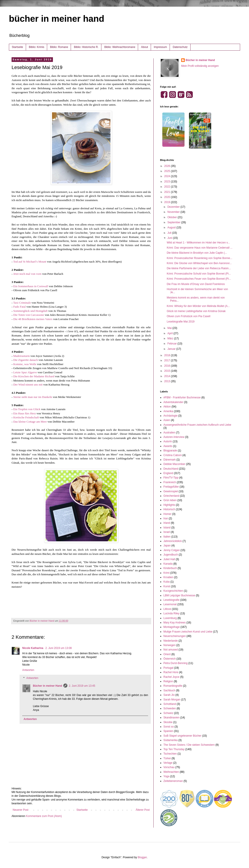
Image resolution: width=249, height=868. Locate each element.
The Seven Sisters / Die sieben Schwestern (189, 745)
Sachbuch (169, 690)
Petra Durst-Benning (176, 663)
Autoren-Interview (174, 437)
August (172, 227)
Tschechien (170, 754)
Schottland (170, 704)
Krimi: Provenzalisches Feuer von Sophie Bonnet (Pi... (199, 279)
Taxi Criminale (22, 303)
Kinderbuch (170, 568)
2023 (168, 182)
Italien (167, 537)
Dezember (174, 207)
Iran (166, 518)
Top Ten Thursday (174, 749)
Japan (167, 546)
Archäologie (170, 416)
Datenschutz (180, 47)
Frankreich (170, 482)
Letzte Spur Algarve (25, 372)
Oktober (173, 217)
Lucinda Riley (171, 613)
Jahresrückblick (173, 541)
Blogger (142, 857)
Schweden (170, 708)
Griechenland (171, 496)
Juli (170, 233)
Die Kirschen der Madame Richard (34, 376)
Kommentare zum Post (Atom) (44, 816)
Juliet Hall (169, 559)
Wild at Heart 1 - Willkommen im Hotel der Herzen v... (198, 243)
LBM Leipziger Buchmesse (179, 595)
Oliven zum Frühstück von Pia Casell (189, 316)
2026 (168, 166)
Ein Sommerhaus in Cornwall (31, 286)
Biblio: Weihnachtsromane (120, 47)
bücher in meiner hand (57, 19)
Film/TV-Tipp (171, 478)
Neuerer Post (21, 810)
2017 (168, 360)
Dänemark (170, 460)
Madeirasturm (22, 356)
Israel (167, 532)
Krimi (166, 573)
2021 (168, 192)
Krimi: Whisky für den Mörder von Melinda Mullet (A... (198, 306)
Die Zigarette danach (26, 360)
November (174, 212)
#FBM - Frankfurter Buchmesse (182, 397)
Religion (168, 681)
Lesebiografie (171, 600)
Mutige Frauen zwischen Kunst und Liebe (188, 632)
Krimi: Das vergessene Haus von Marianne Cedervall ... (200, 248)
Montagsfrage (172, 627)
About (144, 47)
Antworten (28, 670)
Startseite (17, 47)
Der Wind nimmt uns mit (28, 385)
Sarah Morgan (172, 700)
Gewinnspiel (171, 491)
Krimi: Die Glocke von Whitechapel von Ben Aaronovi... (199, 263)
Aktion (167, 407)
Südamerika (171, 740)
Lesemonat (170, 604)
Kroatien (168, 577)
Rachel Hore (171, 672)
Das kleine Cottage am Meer (30, 422)
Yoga (166, 776)
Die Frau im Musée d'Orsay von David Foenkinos (196, 284)
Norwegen (170, 645)
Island (167, 528)
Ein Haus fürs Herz (25, 413)
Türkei (167, 758)
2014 (168, 376)
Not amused (171, 650)
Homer (167, 514)
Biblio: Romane (59, 47)
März (171, 338)
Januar (172, 349)
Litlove (167, 609)
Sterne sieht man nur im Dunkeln (33, 397)
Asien (167, 420)
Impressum (160, 47)
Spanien (168, 731)
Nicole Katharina (33, 648)
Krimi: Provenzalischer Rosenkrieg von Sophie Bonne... (200, 258)
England (168, 473)
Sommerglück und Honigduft (30, 311)
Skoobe (168, 722)
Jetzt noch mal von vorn (27, 274)
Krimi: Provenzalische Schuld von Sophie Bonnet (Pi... (199, 274)
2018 (168, 355)
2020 (168, 197)
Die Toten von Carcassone (29, 315)
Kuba (167, 582)
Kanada (168, 564)
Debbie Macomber (174, 464)
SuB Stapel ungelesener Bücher (182, 736)
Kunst (167, 586)
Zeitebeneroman (173, 781)
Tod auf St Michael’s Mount (30, 262)
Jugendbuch (171, 555)
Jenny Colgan (172, 550)
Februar (172, 344)
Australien (169, 433)
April (170, 333)
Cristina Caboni (173, 455)
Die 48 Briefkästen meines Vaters (33, 319)
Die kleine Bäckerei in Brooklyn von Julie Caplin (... (197, 253)
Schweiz (168, 713)
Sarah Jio (169, 695)
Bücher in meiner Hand (47, 686)
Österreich (170, 659)
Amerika (168, 411)
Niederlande (171, 641)
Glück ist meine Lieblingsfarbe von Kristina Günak (196, 311)
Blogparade (170, 451)
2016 (168, 366)
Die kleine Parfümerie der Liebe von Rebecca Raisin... (199, 268)
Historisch (169, 509)
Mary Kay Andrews (175, 623)
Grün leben (170, 500)
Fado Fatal (20, 307)
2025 (168, 171)
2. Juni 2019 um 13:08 (59, 648)
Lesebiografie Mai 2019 (181, 322)
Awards (168, 446)
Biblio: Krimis (37, 47)
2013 (168, 381)
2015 (168, 371)
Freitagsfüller (171, 487)
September (174, 222)
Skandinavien (171, 718)
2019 (168, 202)
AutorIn (168, 441)
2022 (168, 187)
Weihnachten (171, 772)
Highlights (169, 505)
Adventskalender (173, 402)
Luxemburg (170, 618)
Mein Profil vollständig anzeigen (200, 66)
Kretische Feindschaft (27, 417)
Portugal (168, 668)
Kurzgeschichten (173, 591)
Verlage (168, 763)
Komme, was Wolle (25, 364)
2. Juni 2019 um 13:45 (82, 686)
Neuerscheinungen (175, 636)
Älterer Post (143, 810)
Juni (170, 238)
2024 (168, 176)
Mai (170, 328)
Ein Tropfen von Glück (27, 409)
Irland (167, 523)
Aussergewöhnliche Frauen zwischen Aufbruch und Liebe (197, 425)
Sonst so (169, 727)
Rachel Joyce (171, 677)
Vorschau (169, 767)
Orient (167, 654)
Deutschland (171, 469)
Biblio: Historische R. (86, 47)
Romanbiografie (173, 686)
